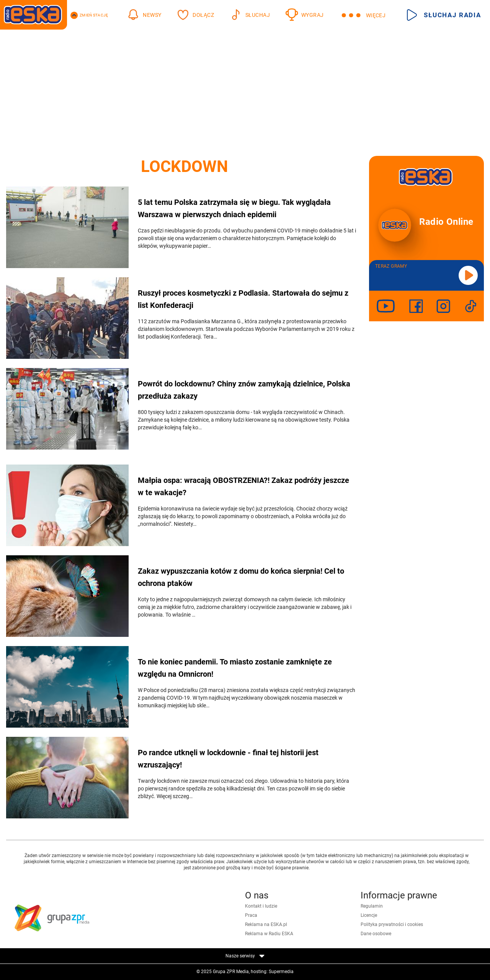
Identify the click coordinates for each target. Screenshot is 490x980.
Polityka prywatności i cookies (392, 924)
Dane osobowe (376, 934)
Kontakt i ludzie (261, 906)
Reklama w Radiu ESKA (269, 934)
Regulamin (372, 906)
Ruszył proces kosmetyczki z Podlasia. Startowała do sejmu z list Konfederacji (243, 299)
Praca (251, 915)
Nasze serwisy (245, 956)
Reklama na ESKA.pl (266, 924)
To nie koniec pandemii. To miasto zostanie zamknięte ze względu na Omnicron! (235, 668)
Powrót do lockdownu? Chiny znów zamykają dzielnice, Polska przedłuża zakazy (244, 390)
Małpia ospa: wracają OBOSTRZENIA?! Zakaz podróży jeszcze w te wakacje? (243, 486)
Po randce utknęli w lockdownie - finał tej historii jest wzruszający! (228, 759)
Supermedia (281, 972)
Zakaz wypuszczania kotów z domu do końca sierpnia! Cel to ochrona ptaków (241, 577)
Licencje (369, 915)
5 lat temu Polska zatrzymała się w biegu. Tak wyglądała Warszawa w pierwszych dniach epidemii (234, 208)
